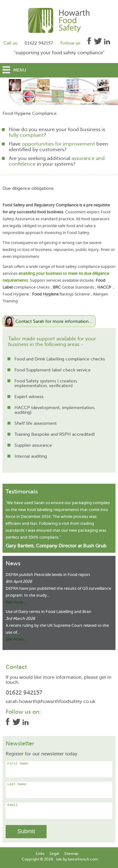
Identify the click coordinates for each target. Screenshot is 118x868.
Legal (54, 854)
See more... (16, 602)
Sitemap (71, 854)
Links (40, 854)
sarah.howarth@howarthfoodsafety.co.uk (51, 701)
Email (59, 811)
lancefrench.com (83, 859)
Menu (20, 70)
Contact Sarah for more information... (54, 321)
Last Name (59, 790)
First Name (59, 769)
